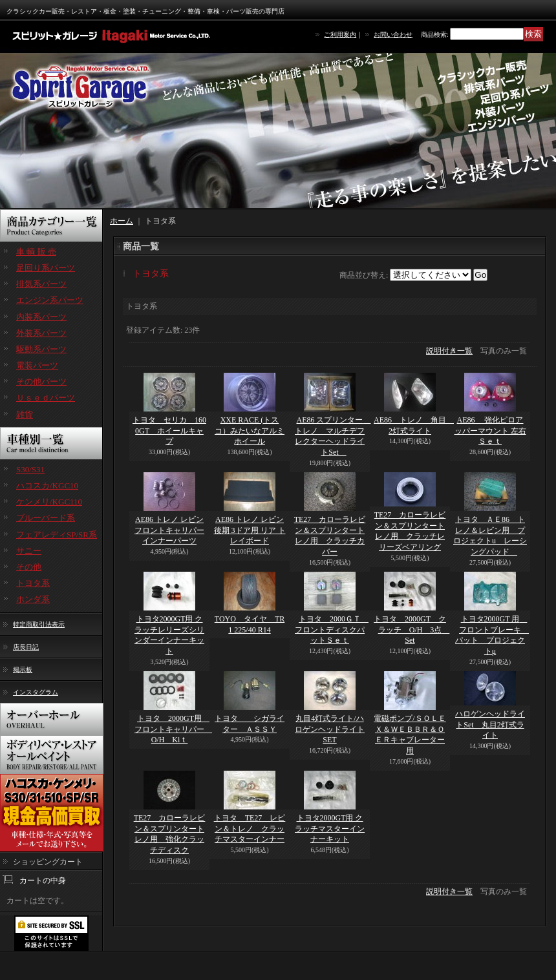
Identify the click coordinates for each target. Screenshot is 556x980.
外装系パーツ (41, 333)
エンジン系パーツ (50, 300)
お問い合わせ (393, 35)
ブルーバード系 (46, 518)
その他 (29, 567)
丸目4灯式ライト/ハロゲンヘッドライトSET (330, 729)
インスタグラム (36, 692)
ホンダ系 (33, 599)
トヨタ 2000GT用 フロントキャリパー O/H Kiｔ (173, 729)
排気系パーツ (41, 284)
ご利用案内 (340, 35)
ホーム (122, 221)
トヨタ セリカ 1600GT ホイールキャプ (169, 431)
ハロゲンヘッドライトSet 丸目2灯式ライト (490, 725)
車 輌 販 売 (36, 252)
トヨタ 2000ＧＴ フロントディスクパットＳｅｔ (332, 630)
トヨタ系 (33, 583)
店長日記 (26, 647)
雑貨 (25, 414)
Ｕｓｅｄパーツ (46, 398)
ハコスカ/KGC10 (47, 485)
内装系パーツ (41, 317)
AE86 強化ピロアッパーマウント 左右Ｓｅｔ (490, 431)
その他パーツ (41, 381)
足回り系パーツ (46, 268)
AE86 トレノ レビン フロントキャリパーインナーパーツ (169, 530)
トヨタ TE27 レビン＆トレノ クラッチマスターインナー (250, 829)
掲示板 (23, 670)
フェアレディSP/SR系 (57, 535)
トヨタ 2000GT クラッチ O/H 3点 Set (412, 630)
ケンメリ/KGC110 (49, 502)
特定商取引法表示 (39, 624)
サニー (29, 551)
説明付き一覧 (449, 351)
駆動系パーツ (41, 349)
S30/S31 (30, 469)
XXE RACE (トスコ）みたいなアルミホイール (250, 431)
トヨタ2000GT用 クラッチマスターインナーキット (330, 829)
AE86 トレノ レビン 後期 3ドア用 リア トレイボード (250, 530)
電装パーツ (37, 365)
